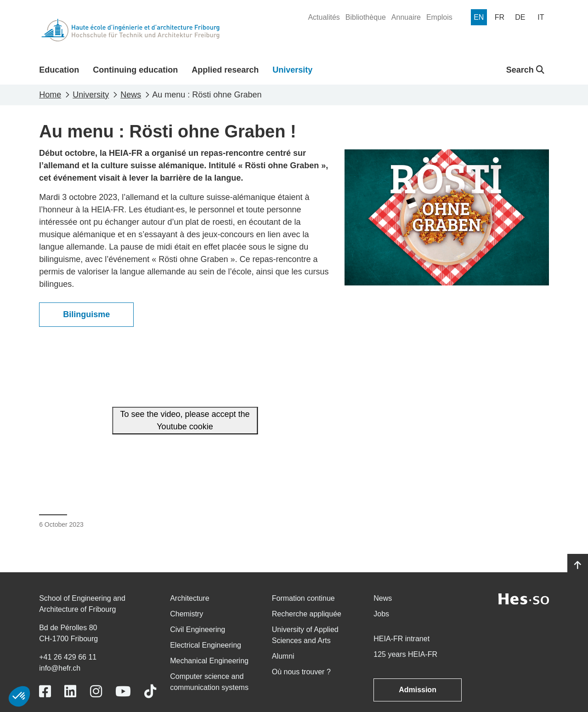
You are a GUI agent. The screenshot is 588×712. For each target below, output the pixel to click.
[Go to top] (578, 565)
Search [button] (525, 70)
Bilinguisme (86, 314)
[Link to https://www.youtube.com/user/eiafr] (123, 692)
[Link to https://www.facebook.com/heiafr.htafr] (45, 692)
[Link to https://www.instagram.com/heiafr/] (96, 692)
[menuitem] (324, 17)
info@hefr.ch (60, 668)
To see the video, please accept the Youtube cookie (185, 420)
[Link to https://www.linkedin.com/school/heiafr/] (70, 692)
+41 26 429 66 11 (68, 657)
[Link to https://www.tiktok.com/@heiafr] (150, 692)
